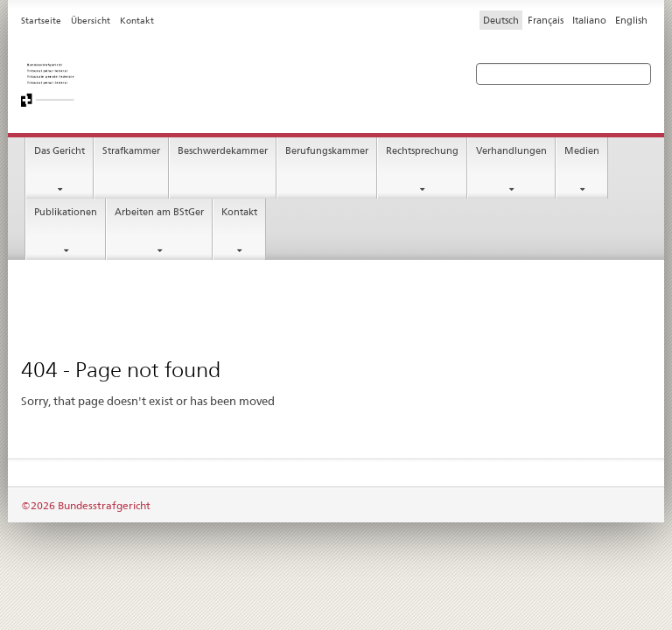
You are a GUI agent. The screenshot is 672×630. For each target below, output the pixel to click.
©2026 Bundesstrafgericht (86, 505)
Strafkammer (131, 151)
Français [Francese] (546, 20)
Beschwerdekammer (223, 151)
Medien (582, 151)
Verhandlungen (511, 151)
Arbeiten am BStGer (159, 212)
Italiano (589, 20)
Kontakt (239, 212)
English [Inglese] (631, 20)
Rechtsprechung (422, 151)
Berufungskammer (327, 151)
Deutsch (501, 20)
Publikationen (66, 212)
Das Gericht (59, 151)
